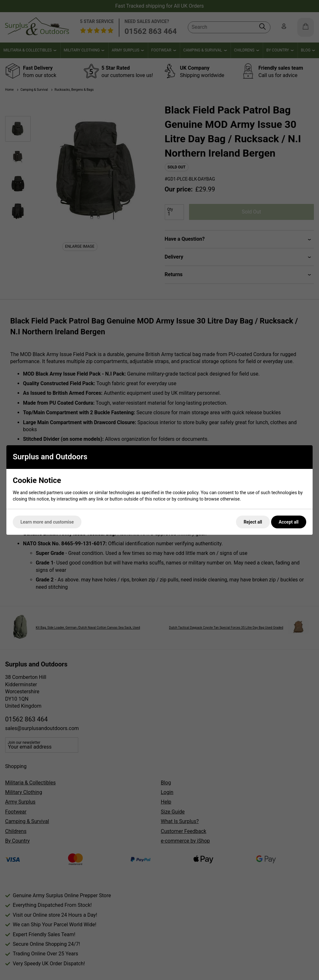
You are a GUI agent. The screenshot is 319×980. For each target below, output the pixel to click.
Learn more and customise (47, 522)
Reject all (253, 522)
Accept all (289, 522)
